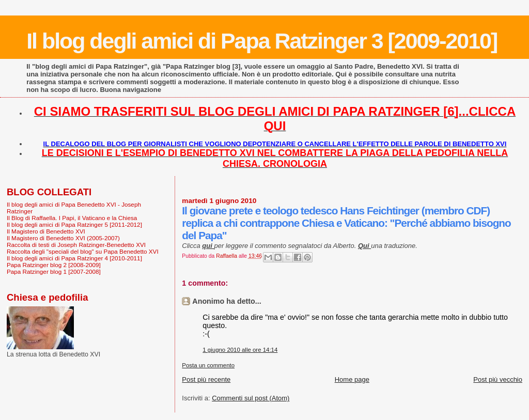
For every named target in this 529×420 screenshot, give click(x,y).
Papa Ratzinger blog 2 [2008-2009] (54, 265)
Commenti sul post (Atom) (251, 398)
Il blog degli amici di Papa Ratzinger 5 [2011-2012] (74, 224)
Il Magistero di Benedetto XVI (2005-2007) (63, 238)
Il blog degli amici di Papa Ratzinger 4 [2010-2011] (74, 258)
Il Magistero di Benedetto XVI (46, 231)
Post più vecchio (498, 379)
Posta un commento (208, 365)
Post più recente (206, 379)
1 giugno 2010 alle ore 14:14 (240, 350)
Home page (352, 379)
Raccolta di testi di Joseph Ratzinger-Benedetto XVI (76, 245)
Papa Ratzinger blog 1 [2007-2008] (54, 271)
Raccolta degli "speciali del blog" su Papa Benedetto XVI (83, 251)
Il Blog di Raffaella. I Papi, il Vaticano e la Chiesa (72, 218)
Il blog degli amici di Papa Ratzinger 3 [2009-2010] (262, 41)
